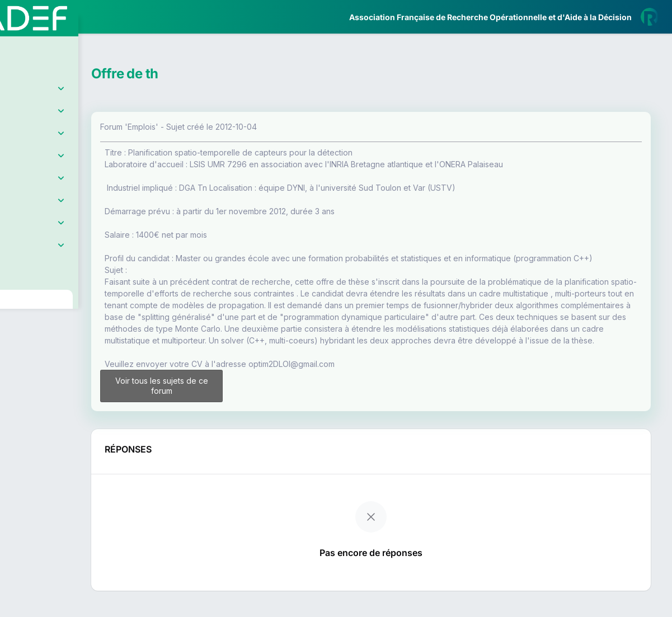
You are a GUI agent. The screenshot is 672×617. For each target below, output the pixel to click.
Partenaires (46, 258)
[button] (17, 332)
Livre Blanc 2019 (57, 414)
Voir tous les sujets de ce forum (226, 409)
